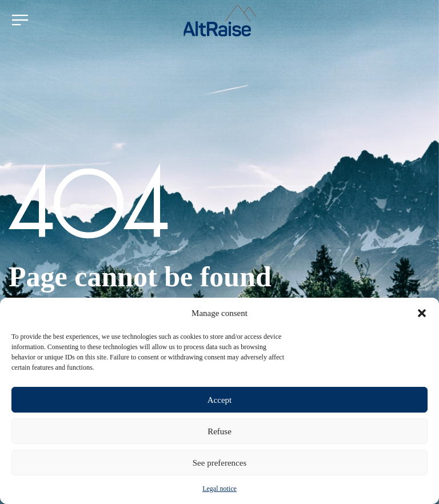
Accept (219, 400)
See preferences (220, 463)
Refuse (219, 431)
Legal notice (219, 489)
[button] (422, 313)
